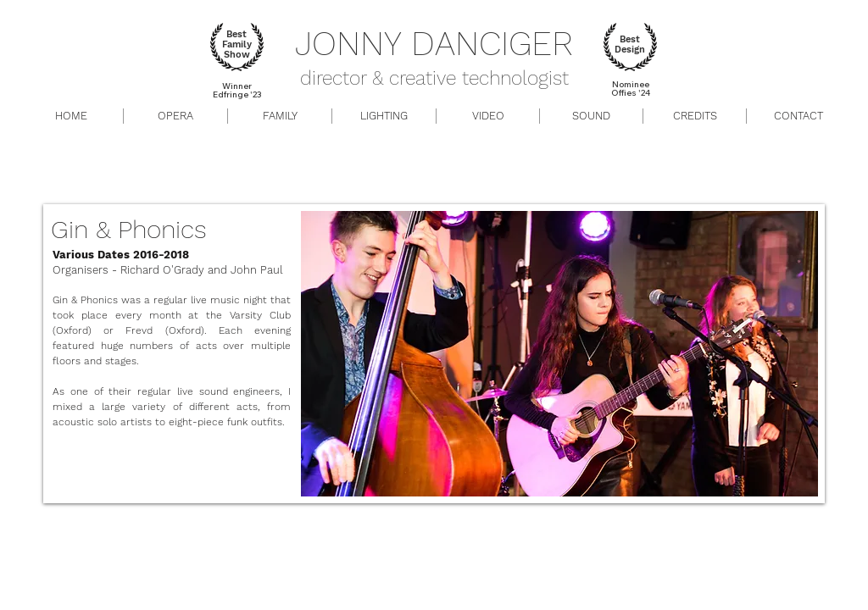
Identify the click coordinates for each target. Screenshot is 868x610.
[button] (591, 116)
